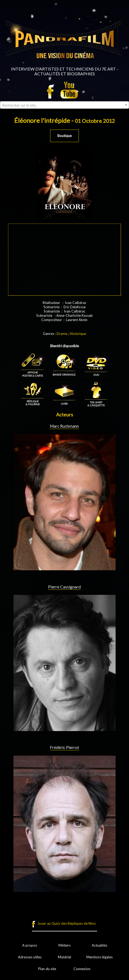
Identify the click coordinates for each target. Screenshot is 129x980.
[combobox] (64, 105)
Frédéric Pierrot (64, 747)
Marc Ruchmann (64, 426)
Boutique (64, 136)
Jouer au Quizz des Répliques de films (67, 923)
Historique (78, 334)
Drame (62, 334)
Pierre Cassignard (64, 587)
